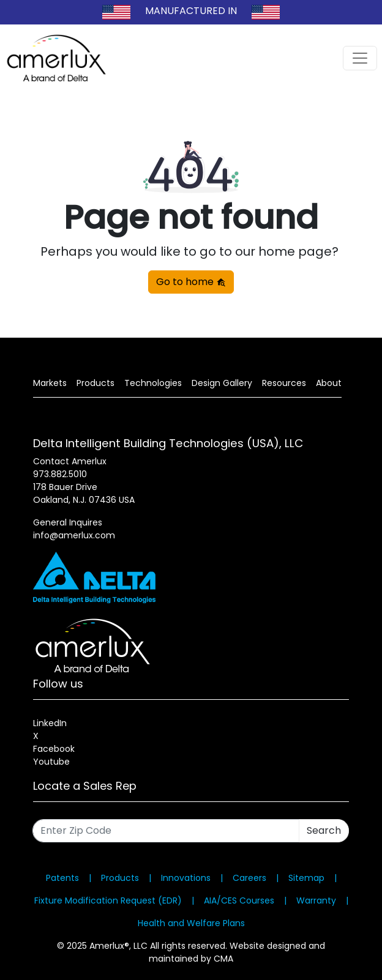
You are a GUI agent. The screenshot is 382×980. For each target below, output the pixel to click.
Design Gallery (222, 383)
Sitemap (306, 878)
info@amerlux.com (74, 535)
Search (324, 830)
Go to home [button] (191, 282)
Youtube (51, 762)
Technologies (153, 383)
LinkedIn (50, 723)
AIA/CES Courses (239, 900)
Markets (50, 383)
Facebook (54, 749)
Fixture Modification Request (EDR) (108, 900)
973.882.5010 (60, 474)
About (329, 383)
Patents (62, 878)
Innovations (186, 878)
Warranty (316, 900)
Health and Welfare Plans (191, 923)
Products (95, 383)
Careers (249, 878)
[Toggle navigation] (360, 58)
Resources (284, 383)
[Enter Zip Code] (166, 831)
